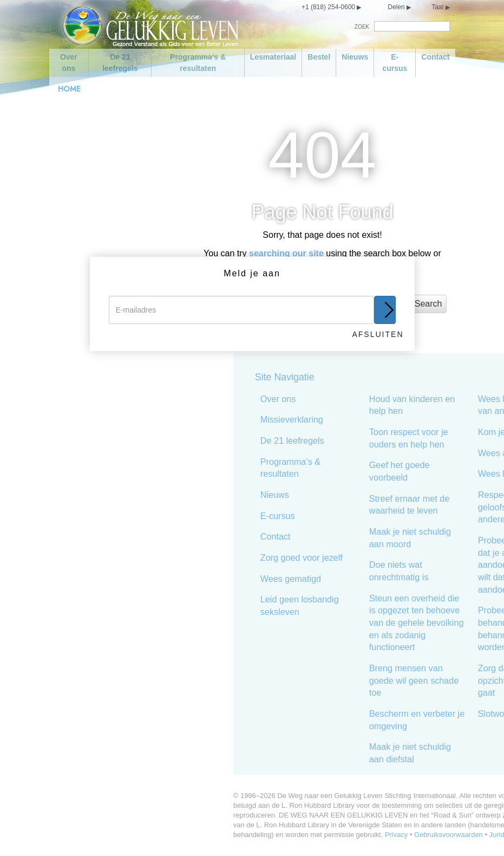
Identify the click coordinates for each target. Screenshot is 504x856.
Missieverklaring (226, 419)
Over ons (69, 63)
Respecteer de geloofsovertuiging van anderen (456, 507)
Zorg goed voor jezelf (236, 557)
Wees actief (435, 453)
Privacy (331, 835)
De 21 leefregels (120, 63)
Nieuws (355, 57)
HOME (69, 89)
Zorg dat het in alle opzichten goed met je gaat (455, 680)
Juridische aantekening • (463, 835)
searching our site (286, 253)
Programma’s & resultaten (198, 63)
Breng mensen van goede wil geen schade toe (349, 680)
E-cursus (395, 63)
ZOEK (362, 27)
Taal (437, 7)
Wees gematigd (225, 579)
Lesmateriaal (273, 57)
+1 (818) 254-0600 (328, 7)
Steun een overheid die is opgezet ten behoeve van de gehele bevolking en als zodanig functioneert (351, 623)
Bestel (319, 57)
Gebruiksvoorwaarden (384, 835)
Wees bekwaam (444, 474)
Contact (435, 57)
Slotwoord (432, 714)
